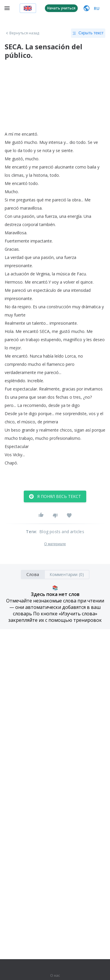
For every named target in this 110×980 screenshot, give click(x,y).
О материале (55, 544)
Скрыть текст (88, 33)
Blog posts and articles (62, 532)
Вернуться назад (22, 33)
